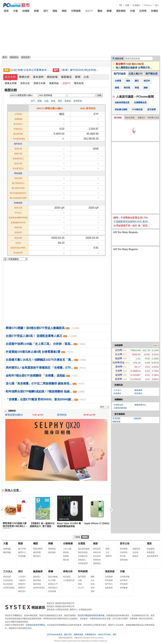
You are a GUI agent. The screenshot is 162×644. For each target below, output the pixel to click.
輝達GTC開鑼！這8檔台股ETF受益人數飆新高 (42, 328)
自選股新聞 (83, 563)
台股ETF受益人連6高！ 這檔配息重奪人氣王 (41, 336)
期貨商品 (52, 549)
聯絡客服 (116, 422)
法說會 (135, 552)
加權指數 (7, 549)
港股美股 (121, 11)
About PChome (104, 634)
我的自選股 (130, 118)
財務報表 (97, 560)
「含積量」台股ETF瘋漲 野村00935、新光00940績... (46, 399)
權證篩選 (37, 552)
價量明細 (54, 83)
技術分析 (25, 83)
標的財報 (52, 77)
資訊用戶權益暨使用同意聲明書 (91, 615)
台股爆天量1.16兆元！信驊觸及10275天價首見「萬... (46, 360)
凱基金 (68, 101)
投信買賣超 (8, 584)
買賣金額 (7, 577)
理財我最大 (53, 588)
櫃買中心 (22, 552)
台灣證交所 (118, 405)
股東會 (135, 556)
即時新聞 (83, 571)
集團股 (66, 556)
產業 (80, 584)
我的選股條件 (153, 556)
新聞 (127, 5)
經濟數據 (124, 588)
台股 (80, 580)
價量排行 (142, 118)
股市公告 (125, 543)
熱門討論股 (120, 74)
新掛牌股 (124, 549)
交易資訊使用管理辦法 (36, 625)
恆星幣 (119, 379)
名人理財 (52, 580)
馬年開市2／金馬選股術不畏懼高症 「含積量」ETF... (46, 368)
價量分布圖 (40, 83)
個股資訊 (14, 57)
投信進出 (138, 393)
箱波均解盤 (53, 577)
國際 (93, 577)
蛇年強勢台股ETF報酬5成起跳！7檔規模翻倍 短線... (45, 391)
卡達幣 (119, 371)
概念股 (66, 560)
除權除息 (136, 549)
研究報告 (67, 577)
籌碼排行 (22, 588)
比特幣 (143, 11)
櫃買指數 (7, 552)
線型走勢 (10, 77)
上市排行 (22, 577)
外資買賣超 (8, 580)
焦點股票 (109, 588)
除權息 (155, 11)
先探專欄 (52, 591)
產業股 (66, 552)
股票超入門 (53, 584)
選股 (55, 11)
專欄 (50, 571)
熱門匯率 (124, 580)
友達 (53, 101)
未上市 (81, 588)
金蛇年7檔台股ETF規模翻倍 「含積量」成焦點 (42, 376)
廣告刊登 (68, 634)
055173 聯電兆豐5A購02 (50, 108)
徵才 (115, 634)
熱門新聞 (82, 577)
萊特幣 (119, 367)
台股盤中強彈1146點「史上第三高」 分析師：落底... (46, 344)
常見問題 (116, 418)
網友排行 (22, 591)
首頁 (6, 11)
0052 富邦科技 (88, 108)
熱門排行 (109, 584)
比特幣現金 (119, 362)
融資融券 (138, 390)
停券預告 (124, 552)
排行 (46, 11)
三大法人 (117, 390)
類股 (64, 11)
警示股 (123, 556)
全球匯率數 (125, 577)
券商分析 (68, 571)
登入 (157, 5)
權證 (100, 11)
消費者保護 (78, 634)
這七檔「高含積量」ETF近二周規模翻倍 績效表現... (45, 384)
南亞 (60, 101)
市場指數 (22, 556)
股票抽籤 (124, 560)
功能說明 (137, 418)
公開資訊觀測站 (120, 408)
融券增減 (37, 584)
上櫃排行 (22, 580)
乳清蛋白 (137, 5)
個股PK (89, 11)
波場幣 (119, 375)
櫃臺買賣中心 (140, 405)
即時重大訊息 (153, 118)
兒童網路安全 (90, 634)
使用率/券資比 (39, 588)
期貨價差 (52, 552)
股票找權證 (38, 549)
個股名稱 (119, 58)
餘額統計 (37, 577)
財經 (93, 588)
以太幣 (119, 354)
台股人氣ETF (136, 74)
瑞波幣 (119, 358)
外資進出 (117, 393)
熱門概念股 (152, 74)
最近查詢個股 (84, 549)
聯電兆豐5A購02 (14, 415)
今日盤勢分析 (69, 580)
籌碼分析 (24, 77)
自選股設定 (83, 556)
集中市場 (22, 549)
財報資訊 (82, 560)
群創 (40, 101)
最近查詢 (118, 118)
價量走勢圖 (11, 83)
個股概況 (66, 77)
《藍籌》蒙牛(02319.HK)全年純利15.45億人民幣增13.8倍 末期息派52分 (80, 70)
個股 (95, 543)
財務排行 (22, 584)
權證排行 (37, 556)
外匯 (133, 11)
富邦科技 (78, 101)
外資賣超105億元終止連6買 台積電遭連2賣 (39, 352)
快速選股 (151, 549)
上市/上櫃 (67, 549)
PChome (148, 5)
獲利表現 (79, 83)
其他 (93, 584)
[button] (111, 510)
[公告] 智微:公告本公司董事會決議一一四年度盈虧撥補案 (30, 70)
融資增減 (37, 580)
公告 (86, 77)
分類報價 (76, 11)
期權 (109, 11)
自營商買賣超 (9, 588)
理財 (93, 591)
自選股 (26, 11)
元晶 (46, 101)
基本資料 (38, 77)
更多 (102, 407)
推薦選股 (151, 552)
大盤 (15, 11)
